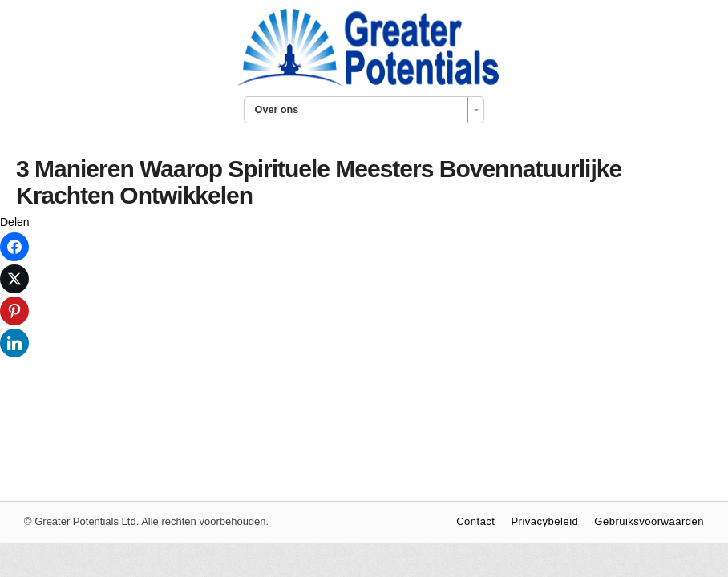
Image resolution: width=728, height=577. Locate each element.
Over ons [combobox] (277, 110)
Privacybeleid (544, 521)
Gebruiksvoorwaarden (649, 521)
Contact (475, 521)
